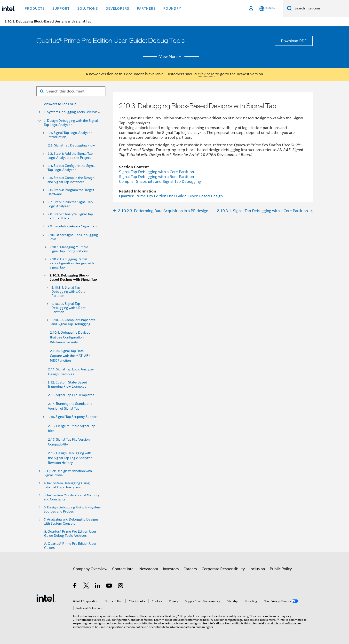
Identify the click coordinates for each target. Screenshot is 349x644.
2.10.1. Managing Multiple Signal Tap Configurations (69, 249)
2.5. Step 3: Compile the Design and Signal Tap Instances (71, 180)
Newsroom (149, 569)
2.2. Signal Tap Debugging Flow (71, 145)
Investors (171, 569)
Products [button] (35, 8)
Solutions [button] (88, 8)
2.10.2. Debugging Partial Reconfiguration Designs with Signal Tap (72, 263)
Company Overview (90, 569)
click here (206, 74)
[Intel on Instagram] (121, 586)
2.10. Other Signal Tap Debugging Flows (73, 237)
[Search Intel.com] (321, 8)
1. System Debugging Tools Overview (72, 112)
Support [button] (61, 8)
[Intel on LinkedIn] (98, 586)
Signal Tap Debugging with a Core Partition (156, 172)
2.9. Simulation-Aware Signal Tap (72, 226)
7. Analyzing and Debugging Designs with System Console (71, 521)
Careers (190, 569)
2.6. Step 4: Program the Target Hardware (71, 192)
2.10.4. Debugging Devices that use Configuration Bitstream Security (70, 337)
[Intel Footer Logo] (46, 598)
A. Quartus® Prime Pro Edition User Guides (70, 546)
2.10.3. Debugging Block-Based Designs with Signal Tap (73, 277)
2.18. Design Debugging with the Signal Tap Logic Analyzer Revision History (70, 458)
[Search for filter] (71, 91)
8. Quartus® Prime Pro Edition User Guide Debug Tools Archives (70, 534)
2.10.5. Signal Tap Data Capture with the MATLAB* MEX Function (70, 356)
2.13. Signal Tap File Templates (71, 395)
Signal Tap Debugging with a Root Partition (156, 177)
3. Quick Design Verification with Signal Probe (68, 473)
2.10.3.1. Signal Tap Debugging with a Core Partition (68, 292)
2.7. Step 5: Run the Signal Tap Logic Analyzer (70, 204)
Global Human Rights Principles (237, 623)
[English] (267, 9)
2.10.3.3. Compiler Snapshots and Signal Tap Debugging (73, 322)
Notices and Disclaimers (260, 620)
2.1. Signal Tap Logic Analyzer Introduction (70, 135)
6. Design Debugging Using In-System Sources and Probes (72, 509)
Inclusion (257, 569)
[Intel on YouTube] (109, 586)
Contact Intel (123, 569)
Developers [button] (117, 8)
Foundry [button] (172, 8)
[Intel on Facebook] (75, 586)
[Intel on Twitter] (86, 586)
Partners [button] (146, 8)
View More (171, 57)
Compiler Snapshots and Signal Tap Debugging (160, 182)
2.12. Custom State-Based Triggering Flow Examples (67, 384)
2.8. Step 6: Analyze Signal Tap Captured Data (70, 216)
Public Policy (281, 569)
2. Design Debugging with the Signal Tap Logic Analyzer (71, 123)
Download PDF (294, 41)
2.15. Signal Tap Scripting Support (73, 417)
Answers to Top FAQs (60, 104)
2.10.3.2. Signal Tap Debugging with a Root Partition (68, 308)
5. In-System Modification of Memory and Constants (72, 497)
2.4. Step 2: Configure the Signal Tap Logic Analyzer (71, 168)
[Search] (290, 8)
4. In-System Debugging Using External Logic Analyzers (67, 485)
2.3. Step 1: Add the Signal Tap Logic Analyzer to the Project (70, 156)
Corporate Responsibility (223, 569)
